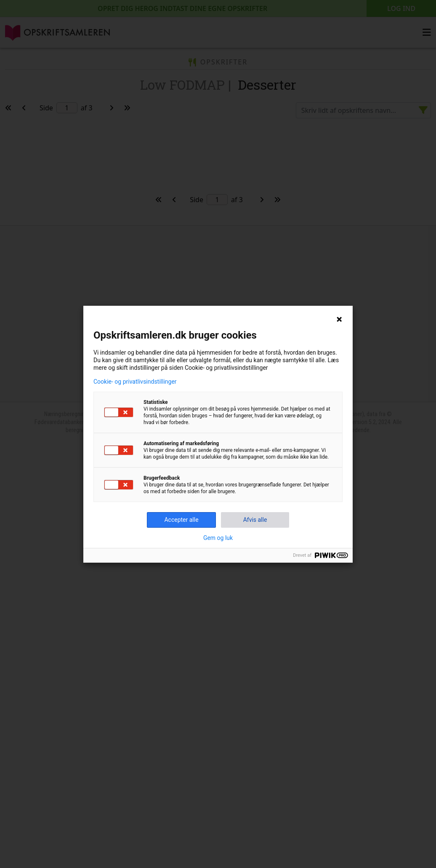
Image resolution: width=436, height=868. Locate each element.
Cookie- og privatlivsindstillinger (135, 382)
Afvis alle (255, 520)
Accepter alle (181, 520)
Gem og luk (218, 538)
